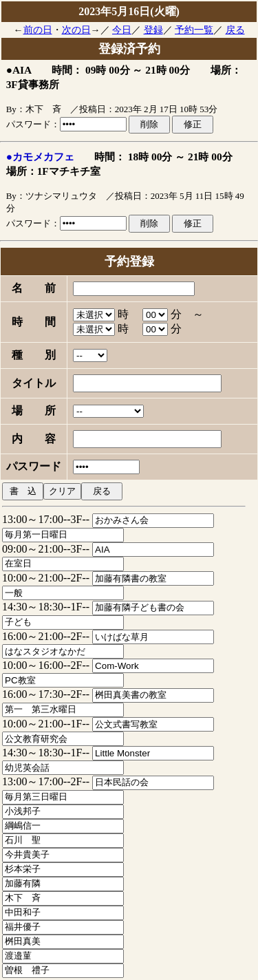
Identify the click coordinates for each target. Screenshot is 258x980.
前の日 (38, 30)
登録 (153, 30)
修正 (193, 124)
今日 (122, 30)
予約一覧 (194, 30)
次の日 (76, 30)
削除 (149, 124)
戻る (235, 30)
